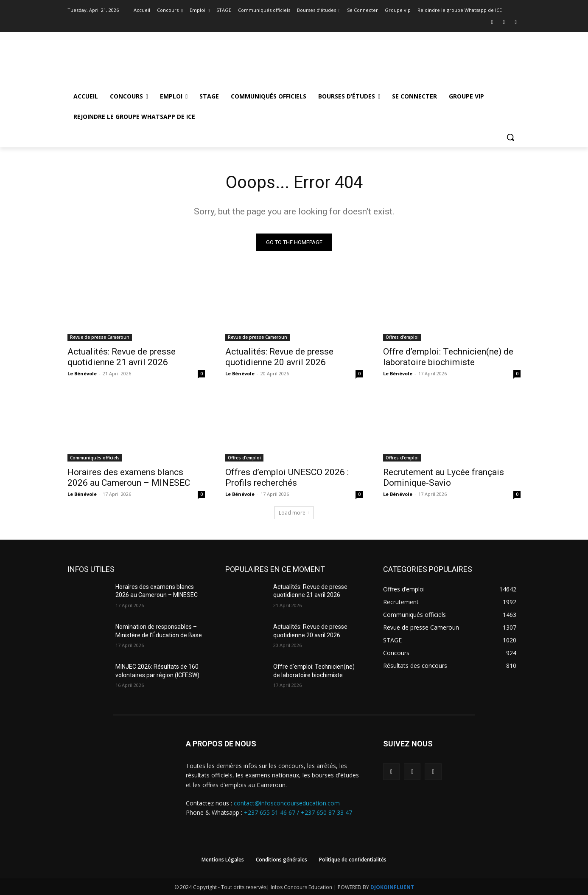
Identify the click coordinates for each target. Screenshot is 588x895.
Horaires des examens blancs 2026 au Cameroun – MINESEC (129, 477)
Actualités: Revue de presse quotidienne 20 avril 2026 (279, 357)
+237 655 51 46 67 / (272, 813)
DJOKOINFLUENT (392, 887)
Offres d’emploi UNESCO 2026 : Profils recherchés (287, 477)
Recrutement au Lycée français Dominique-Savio (444, 477)
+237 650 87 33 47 (326, 813)
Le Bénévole (82, 373)
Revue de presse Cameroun (100, 337)
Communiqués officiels (95, 458)
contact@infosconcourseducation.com (287, 803)
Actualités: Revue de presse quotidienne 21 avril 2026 (122, 357)
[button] (510, 137)
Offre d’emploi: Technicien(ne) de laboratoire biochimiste (448, 357)
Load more (294, 513)
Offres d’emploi (402, 337)
